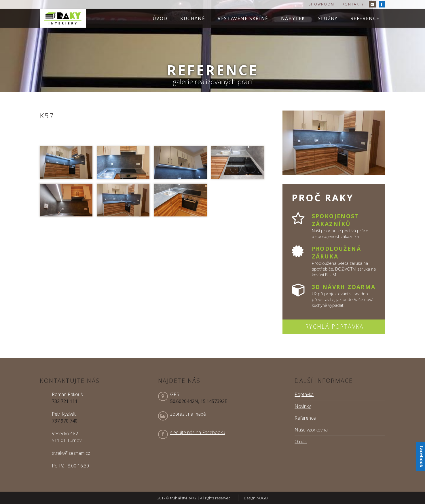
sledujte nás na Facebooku (198, 432)
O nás (301, 442)
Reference (365, 18)
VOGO (262, 498)
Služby (328, 18)
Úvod (160, 18)
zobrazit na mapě (188, 414)
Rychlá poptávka (335, 327)
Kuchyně (193, 18)
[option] (212, 46)
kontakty (353, 4)
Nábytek (293, 18)
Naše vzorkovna (311, 430)
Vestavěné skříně (243, 18)
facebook (422, 457)
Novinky (303, 406)
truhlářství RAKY (63, 18)
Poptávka (304, 394)
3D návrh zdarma (344, 287)
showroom (321, 4)
